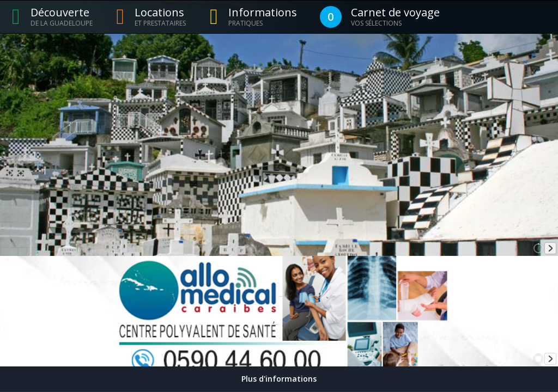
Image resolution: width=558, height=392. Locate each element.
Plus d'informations (279, 379)
